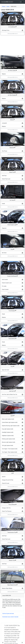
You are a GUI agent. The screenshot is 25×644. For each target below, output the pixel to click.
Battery (12, 120)
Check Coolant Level (7, 283)
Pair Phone (4, 151)
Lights (12, 416)
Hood (12, 366)
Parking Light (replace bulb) (8, 439)
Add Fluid (4, 176)
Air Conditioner (12, 27)
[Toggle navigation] (21, 2)
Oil (12, 473)
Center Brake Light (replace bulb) (10, 422)
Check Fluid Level (6, 179)
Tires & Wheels (12, 505)
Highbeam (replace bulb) (8, 436)
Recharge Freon (6, 30)
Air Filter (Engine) (12, 95)
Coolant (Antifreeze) (12, 276)
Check (3, 314)
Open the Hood (5, 370)
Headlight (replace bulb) (8, 432)
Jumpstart (4, 123)
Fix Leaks (4, 286)
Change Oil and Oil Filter (8, 480)
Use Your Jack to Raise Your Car (10, 394)
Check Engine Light (12, 225)
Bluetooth (12, 148)
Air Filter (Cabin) (12, 71)
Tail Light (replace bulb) (7, 445)
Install (3, 204)
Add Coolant (5, 280)
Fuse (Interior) (12, 339)
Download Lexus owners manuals (10, 617)
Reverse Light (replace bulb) (9, 442)
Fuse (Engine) (12, 311)
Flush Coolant (5, 289)
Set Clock (4, 253)
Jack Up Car (12, 391)
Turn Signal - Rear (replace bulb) (9, 452)
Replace (4, 74)
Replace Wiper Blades (7, 588)
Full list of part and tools (8, 614)
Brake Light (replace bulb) (8, 419)
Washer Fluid (12, 560)
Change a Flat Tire (6, 508)
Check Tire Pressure (7, 511)
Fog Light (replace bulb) (8, 429)
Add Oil (4, 477)
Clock (12, 249)
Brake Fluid (12, 172)
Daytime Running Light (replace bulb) (11, 426)
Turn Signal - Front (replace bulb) (10, 449)
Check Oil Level (6, 483)
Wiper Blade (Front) (12, 585)
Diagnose (4, 228)
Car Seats (12, 200)
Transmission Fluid (12, 532)
